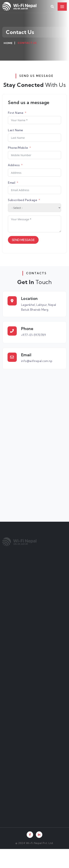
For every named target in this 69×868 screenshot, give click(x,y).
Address (14, 165)
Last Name (16, 130)
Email (12, 183)
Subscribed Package (23, 200)
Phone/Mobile (18, 148)
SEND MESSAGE (23, 240)
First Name (16, 113)
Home (8, 43)
